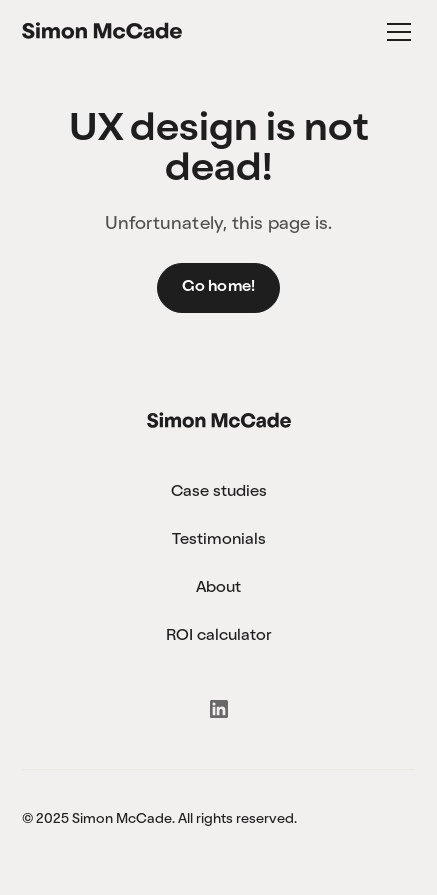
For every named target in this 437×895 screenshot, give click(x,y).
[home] (102, 32)
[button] (395, 32)
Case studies (219, 493)
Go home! (219, 288)
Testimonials (219, 541)
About (218, 589)
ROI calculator (218, 637)
